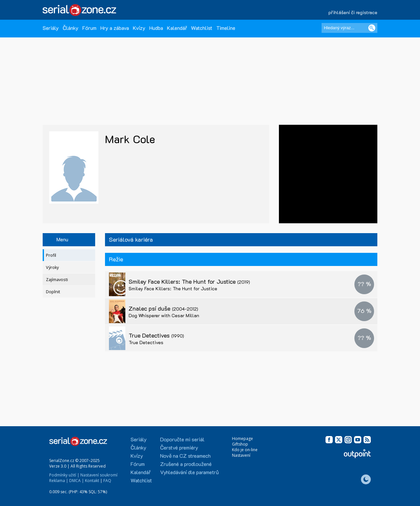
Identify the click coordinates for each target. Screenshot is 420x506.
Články (71, 28)
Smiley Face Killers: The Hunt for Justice (189, 281)
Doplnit (53, 292)
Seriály (51, 28)
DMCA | (77, 481)
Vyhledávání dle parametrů (189, 472)
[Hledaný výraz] (349, 28)
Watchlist (202, 28)
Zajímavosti (57, 280)
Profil (51, 255)
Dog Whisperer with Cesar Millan (164, 315)
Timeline (226, 28)
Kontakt (92, 481)
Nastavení (241, 455)
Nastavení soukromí (99, 475)
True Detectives (156, 335)
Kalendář (177, 28)
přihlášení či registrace (353, 12)
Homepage (242, 439)
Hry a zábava (115, 28)
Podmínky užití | (64, 475)
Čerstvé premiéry (179, 447)
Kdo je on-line (245, 450)
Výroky (52, 267)
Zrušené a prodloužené (186, 464)
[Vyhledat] (372, 28)
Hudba (156, 28)
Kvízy (139, 28)
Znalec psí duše (163, 308)
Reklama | (59, 481)
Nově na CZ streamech (185, 456)
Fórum (89, 28)
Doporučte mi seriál (182, 439)
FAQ (107, 481)
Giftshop (240, 444)
